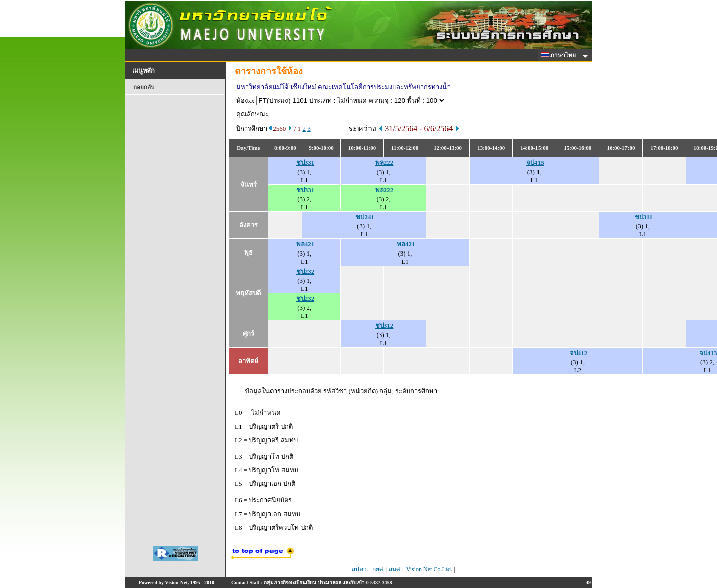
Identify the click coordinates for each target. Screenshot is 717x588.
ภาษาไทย (560, 55)
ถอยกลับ (144, 87)
